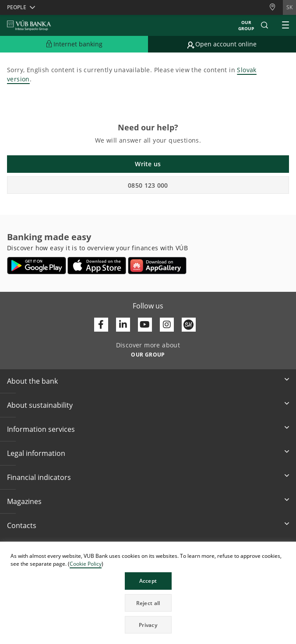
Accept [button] (148, 581)
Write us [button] (148, 164)
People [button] (17, 7)
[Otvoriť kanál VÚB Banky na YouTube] (145, 325)
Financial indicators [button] (39, 477)
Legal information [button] (36, 453)
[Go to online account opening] (222, 44)
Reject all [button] (148, 603)
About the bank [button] (32, 381)
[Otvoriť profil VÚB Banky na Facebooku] (101, 325)
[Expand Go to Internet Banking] (74, 44)
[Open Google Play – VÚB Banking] (37, 266)
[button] (264, 25)
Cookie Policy (86, 564)
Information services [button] (41, 429)
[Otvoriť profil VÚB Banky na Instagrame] (167, 325)
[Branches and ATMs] (276, 7)
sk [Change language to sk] (289, 7)
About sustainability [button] (40, 405)
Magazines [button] (24, 501)
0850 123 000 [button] (148, 185)
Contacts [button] (22, 525)
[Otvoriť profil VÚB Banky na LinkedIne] (123, 325)
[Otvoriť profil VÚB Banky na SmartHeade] (189, 325)
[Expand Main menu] (285, 25)
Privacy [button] (148, 625)
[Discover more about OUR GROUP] (148, 354)
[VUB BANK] (29, 25)
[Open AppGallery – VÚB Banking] (157, 266)
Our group (246, 25)
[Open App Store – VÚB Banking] (97, 266)
